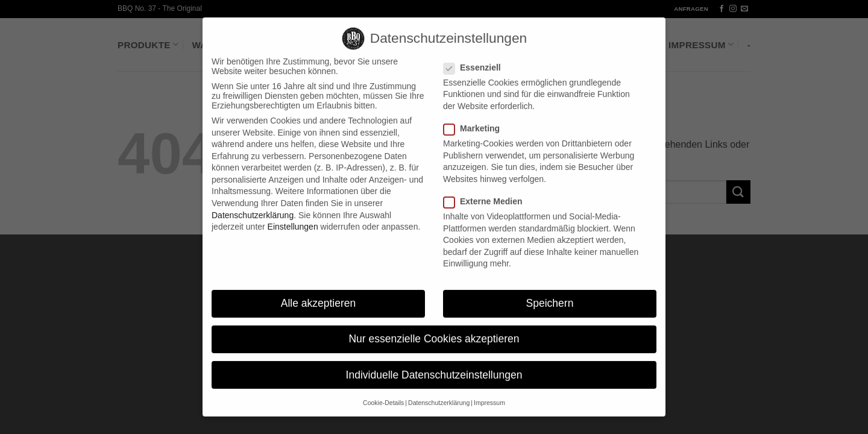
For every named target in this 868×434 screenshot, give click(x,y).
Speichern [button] (550, 294)
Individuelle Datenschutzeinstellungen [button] (434, 365)
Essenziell (477, 58)
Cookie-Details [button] (383, 393)
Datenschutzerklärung (253, 206)
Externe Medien (488, 192)
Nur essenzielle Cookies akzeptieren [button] (434, 329)
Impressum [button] (489, 393)
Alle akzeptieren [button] (319, 294)
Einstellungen (293, 217)
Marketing (476, 119)
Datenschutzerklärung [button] (439, 393)
